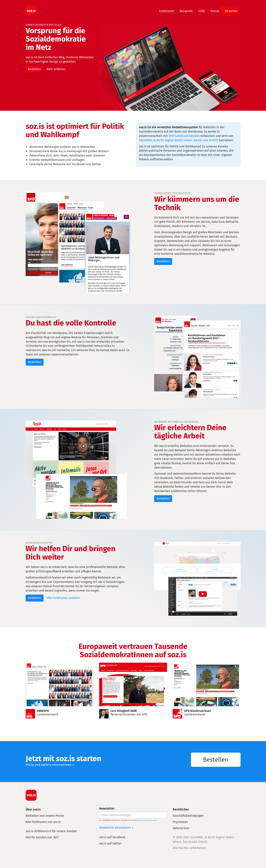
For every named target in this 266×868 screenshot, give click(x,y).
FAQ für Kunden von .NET (42, 837)
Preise (215, 11)
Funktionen (166, 11)
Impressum (180, 822)
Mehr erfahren (56, 69)
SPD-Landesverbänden (184, 136)
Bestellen (231, 11)
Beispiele (186, 11)
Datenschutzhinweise (146, 820)
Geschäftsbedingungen (188, 816)
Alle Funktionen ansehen (63, 598)
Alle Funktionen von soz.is (43, 822)
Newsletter (107, 809)
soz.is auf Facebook (112, 837)
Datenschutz (181, 828)
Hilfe (202, 11)
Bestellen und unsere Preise (45, 816)
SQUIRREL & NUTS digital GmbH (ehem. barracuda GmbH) (179, 140)
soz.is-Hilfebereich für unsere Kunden (51, 831)
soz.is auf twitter (110, 843)
